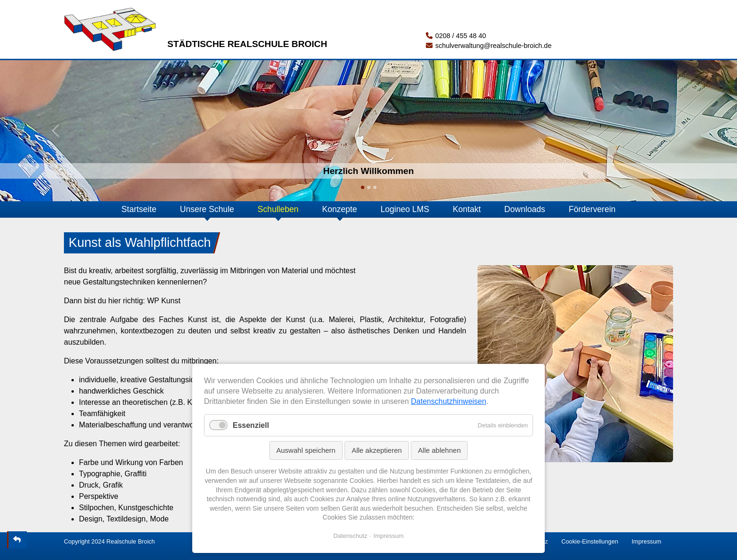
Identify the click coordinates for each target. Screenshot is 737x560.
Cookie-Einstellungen (590, 541)
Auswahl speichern (306, 450)
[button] (55, 131)
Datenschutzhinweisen (448, 401)
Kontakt (467, 209)
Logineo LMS (405, 209)
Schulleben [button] (278, 209)
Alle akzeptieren (377, 450)
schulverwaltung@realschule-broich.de (489, 46)
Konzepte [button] (339, 209)
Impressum (647, 541)
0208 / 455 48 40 (456, 36)
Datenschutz (350, 536)
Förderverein (592, 209)
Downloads (525, 209)
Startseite (139, 209)
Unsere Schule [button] (207, 209)
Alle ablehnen (439, 450)
